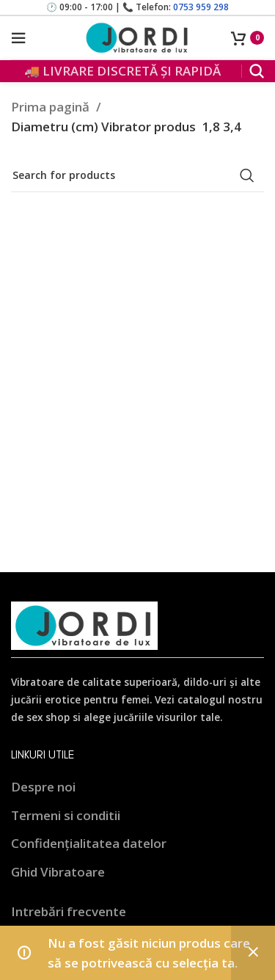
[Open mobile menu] (18, 38)
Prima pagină (52, 107)
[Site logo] (138, 36)
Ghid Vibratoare (58, 872)
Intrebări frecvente (69, 911)
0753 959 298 (201, 7)
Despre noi (43, 787)
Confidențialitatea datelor (89, 843)
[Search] (257, 71)
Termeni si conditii (66, 815)
